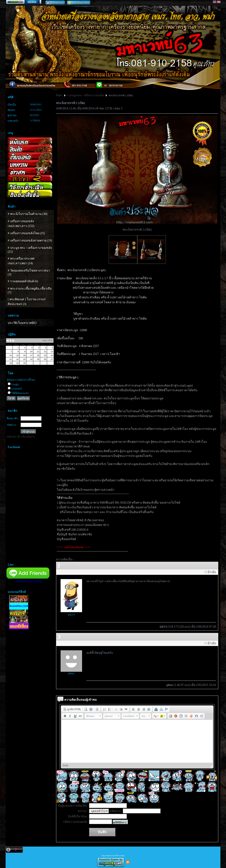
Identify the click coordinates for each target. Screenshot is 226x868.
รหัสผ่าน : (12, 425)
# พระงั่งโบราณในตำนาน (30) (27, 214)
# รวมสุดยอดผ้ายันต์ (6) (23, 281)
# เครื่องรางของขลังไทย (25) (26, 233)
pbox (71, 673)
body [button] (66, 765)
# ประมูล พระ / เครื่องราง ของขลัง (86, 95)
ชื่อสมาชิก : (13, 418)
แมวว (71, 615)
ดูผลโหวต (23, 398)
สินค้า (60, 95)
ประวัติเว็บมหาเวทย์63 (22, 323)
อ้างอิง (212, 572)
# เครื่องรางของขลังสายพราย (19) (30, 241)
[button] (72, 709)
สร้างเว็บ (24, 2)
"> (17, 599)
